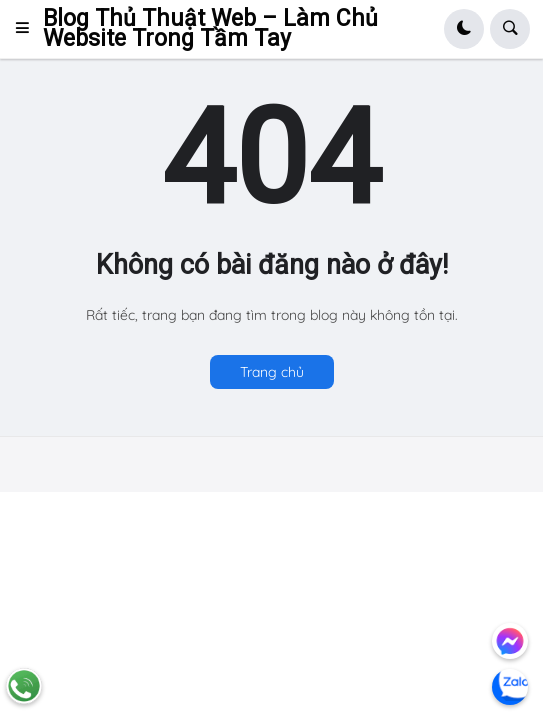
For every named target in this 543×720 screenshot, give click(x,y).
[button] (28, 29)
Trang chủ (272, 372)
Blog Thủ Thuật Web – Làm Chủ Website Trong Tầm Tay (210, 28)
